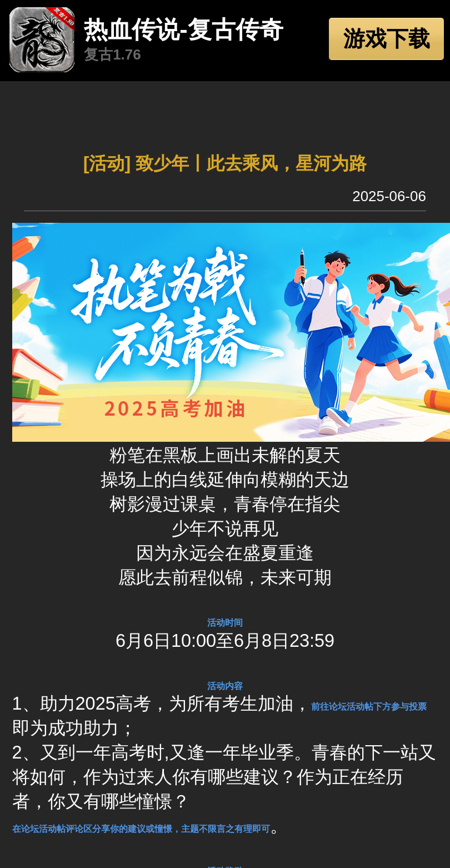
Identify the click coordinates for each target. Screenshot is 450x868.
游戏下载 (387, 39)
